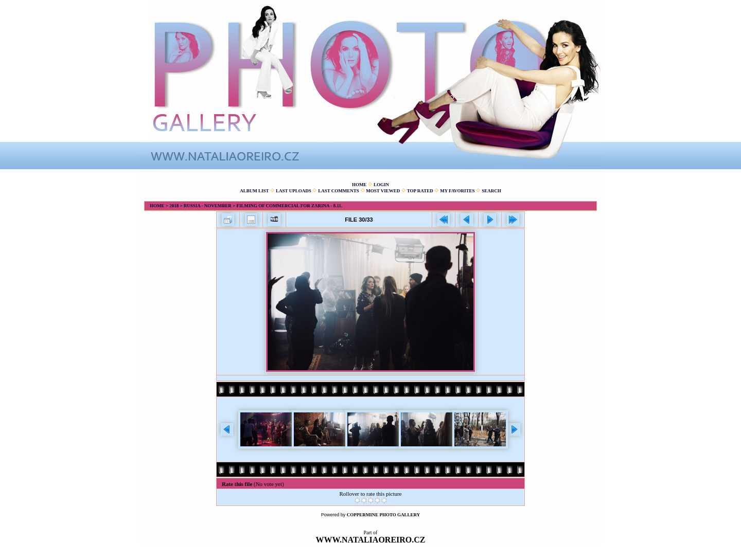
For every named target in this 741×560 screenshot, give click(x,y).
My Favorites (457, 191)
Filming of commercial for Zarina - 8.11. (289, 206)
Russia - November (208, 206)
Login (381, 185)
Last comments (339, 191)
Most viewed (383, 191)
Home (359, 185)
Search (491, 191)
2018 (174, 206)
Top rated (420, 191)
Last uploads (294, 191)
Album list (254, 191)
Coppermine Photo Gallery (384, 515)
